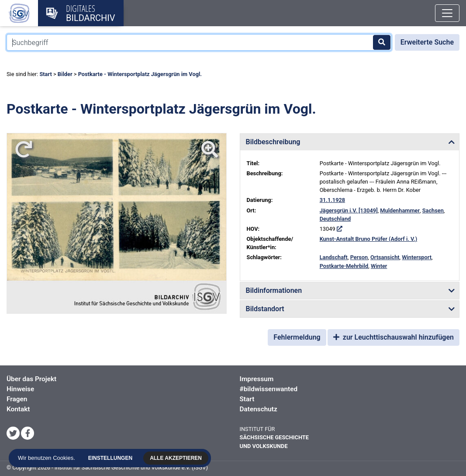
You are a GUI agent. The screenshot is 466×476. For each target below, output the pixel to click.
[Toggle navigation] (447, 13)
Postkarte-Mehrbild (344, 266)
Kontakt (18, 409)
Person (359, 257)
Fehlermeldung (297, 337)
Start (45, 74)
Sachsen (433, 210)
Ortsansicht (385, 257)
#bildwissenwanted (269, 389)
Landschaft (334, 257)
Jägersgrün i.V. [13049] (349, 210)
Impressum (257, 379)
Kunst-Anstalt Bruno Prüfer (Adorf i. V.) (368, 239)
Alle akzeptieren (177, 458)
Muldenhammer (400, 210)
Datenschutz (259, 409)
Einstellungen (112, 458)
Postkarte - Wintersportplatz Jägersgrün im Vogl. (140, 74)
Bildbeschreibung (273, 142)
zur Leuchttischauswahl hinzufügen (394, 337)
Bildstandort (265, 309)
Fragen (17, 399)
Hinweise (20, 389)
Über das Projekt (31, 379)
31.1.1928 (332, 200)
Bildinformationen (274, 290)
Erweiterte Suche (427, 42)
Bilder (65, 74)
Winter (379, 266)
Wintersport (417, 257)
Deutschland (335, 219)
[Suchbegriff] (199, 42)
